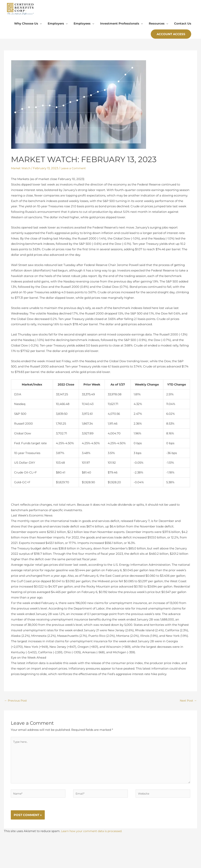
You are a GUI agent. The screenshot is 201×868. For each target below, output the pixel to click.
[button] (171, 40)
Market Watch (21, 174)
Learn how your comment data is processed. (93, 839)
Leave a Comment (76, 174)
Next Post (188, 706)
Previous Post (16, 706)
